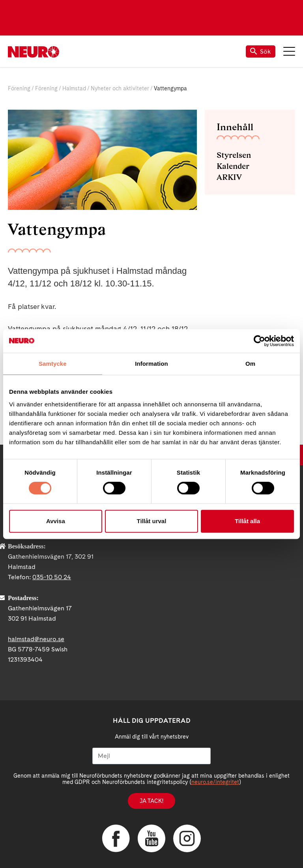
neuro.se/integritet (215, 782)
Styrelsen (234, 155)
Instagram (187, 838)
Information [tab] (151, 364)
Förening (19, 88)
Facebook (116, 838)
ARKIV (229, 177)
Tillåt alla (247, 521)
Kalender (233, 166)
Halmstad (74, 88)
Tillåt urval (152, 521)
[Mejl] (151, 756)
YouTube (151, 838)
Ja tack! (151, 801)
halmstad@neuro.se (36, 639)
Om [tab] (250, 364)
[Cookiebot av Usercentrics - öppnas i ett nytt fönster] (259, 341)
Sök (261, 51)
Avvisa (56, 521)
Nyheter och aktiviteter (120, 88)
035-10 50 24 (52, 577)
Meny (289, 51)
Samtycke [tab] (53, 364)
